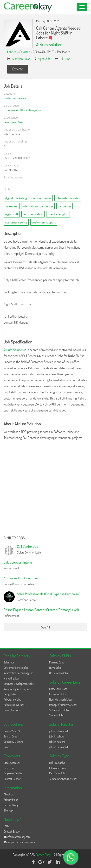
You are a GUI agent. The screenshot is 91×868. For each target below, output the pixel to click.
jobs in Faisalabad (58, 747)
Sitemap (8, 810)
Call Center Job (28, 546)
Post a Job (9, 768)
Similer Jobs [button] (14, 538)
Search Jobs (10, 736)
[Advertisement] (45, 488)
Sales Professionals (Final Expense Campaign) (49, 594)
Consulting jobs (12, 710)
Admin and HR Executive (21, 578)
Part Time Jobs (57, 773)
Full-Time (65, 59)
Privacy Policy (11, 800)
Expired (18, 69)
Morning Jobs (57, 662)
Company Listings (13, 742)
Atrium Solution (49, 45)
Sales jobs (9, 662)
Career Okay (43, 855)
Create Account (12, 763)
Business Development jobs (19, 684)
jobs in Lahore (57, 736)
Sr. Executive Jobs (59, 710)
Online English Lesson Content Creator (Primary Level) (41, 610)
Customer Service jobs (16, 668)
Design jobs (10, 694)
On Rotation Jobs (58, 673)
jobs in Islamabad (58, 731)
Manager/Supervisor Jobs (63, 705)
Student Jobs (56, 715)
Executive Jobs (57, 694)
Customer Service (15, 98)
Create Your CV (12, 731)
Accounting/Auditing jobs (17, 689)
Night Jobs (55, 668)
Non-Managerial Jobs (61, 700)
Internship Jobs (58, 768)
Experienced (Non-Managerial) (23, 110)
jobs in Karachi (57, 742)
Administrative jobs (14, 705)
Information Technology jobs (19, 673)
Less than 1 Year (21, 59)
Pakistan (25, 52)
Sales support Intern (18, 562)
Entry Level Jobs (58, 689)
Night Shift (44, 59)
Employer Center (13, 773)
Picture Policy (11, 805)
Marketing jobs (12, 678)
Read (6, 747)
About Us (9, 794)
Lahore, (12, 52)
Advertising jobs (12, 700)
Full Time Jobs (57, 763)
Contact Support (13, 779)
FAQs (6, 826)
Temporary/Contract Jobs (63, 779)
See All (45, 627)
